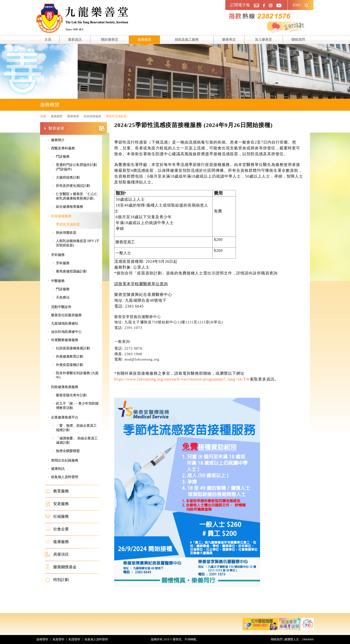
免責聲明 (58, 639)
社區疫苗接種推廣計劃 (73, 348)
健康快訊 (58, 469)
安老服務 (57, 504)
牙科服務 (63, 263)
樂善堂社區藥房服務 (66, 315)
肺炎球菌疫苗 (66, 233)
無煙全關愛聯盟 (68, 451)
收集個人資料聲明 (65, 477)
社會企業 (57, 529)
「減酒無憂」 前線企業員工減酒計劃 (77, 440)
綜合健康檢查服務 (70, 207)
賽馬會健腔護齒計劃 (71, 271)
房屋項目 (57, 554)
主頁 (48, 40)
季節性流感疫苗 (68, 224)
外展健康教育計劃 (70, 357)
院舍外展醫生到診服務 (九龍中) (77, 375)
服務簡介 (58, 140)
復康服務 (57, 542)
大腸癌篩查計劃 (68, 177)
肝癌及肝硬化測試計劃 (73, 186)
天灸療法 (63, 297)
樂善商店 (229, 40)
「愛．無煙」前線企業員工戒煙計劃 (76, 428)
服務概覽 (144, 40)
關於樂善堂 (110, 40)
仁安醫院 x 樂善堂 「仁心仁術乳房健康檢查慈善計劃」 (77, 196)
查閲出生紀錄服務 (65, 460)
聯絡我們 (298, 40)
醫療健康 (77, 128)
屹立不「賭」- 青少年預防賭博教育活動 (77, 406)
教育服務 (57, 491)
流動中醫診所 (61, 307)
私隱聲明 (74, 639)
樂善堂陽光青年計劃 (71, 395)
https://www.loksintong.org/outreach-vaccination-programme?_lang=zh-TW (182, 379)
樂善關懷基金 (61, 567)
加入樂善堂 (263, 40)
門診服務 (63, 157)
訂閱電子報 (240, 5)
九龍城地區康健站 (65, 323)
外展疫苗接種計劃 (70, 365)
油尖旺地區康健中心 (66, 332)
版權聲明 (42, 639)
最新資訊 (75, 40)
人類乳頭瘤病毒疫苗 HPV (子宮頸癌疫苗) (78, 243)
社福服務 (57, 517)
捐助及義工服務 (187, 40)
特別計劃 (57, 580)
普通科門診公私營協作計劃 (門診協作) (76, 167)
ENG (297, 5)
